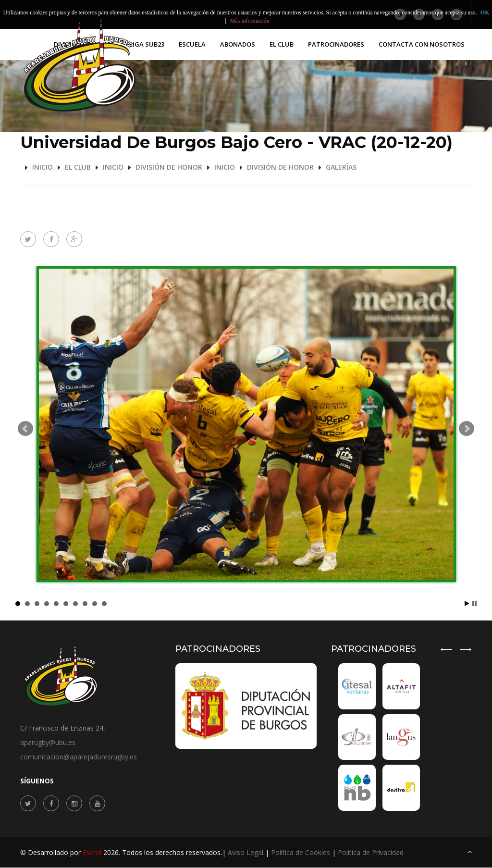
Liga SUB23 (147, 44)
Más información (250, 21)
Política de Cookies (301, 853)
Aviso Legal (246, 853)
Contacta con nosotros (422, 44)
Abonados (238, 44)
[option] (400, 737)
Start (467, 603)
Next (467, 429)
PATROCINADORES (336, 44)
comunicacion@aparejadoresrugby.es (79, 757)
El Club (282, 44)
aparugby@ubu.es (48, 742)
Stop (474, 603)
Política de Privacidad (371, 853)
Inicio (43, 167)
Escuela (192, 44)
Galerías (341, 167)
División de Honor (169, 167)
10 (104, 604)
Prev (25, 429)
